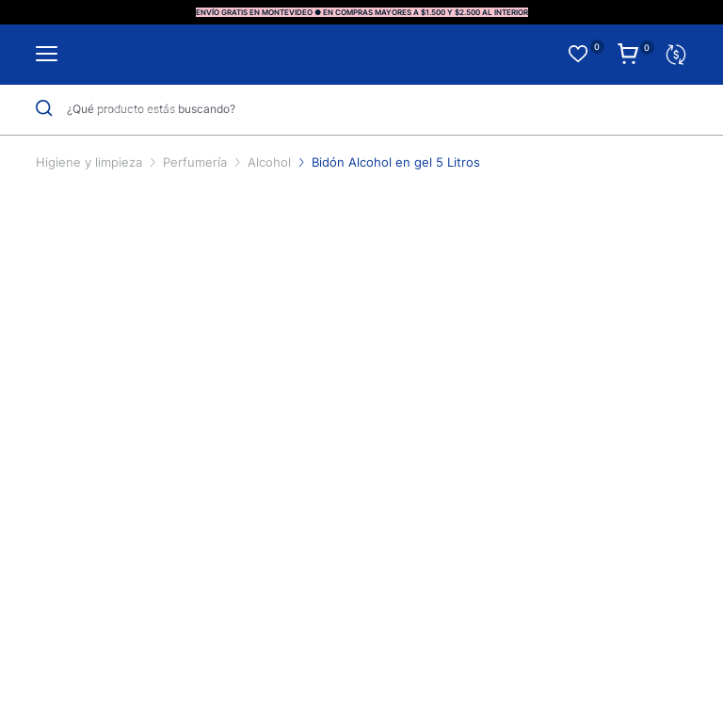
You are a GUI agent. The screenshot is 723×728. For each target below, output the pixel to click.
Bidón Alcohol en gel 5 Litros (396, 162)
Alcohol (271, 162)
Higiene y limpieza (91, 162)
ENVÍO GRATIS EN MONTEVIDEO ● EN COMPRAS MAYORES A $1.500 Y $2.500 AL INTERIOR (362, 12)
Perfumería (197, 162)
